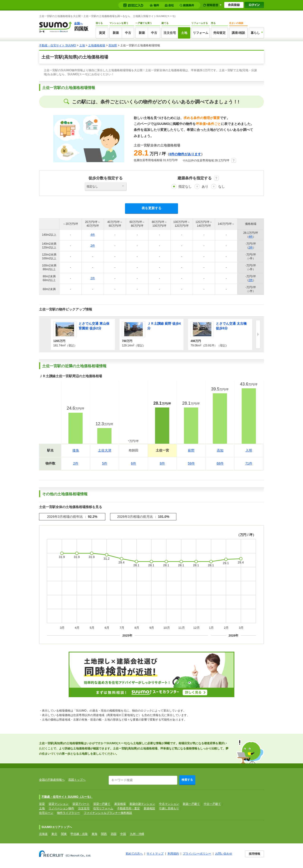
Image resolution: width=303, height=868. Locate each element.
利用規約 (173, 854)
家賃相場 (120, 804)
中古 (128, 33)
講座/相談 (238, 33)
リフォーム (201, 33)
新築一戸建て (191, 804)
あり (205, 186)
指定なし (185, 186)
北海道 (43, 834)
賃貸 (102, 33)
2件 (93, 246)
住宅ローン (46, 813)
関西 (104, 834)
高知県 (113, 45)
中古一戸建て (212, 804)
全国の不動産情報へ (52, 780)
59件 (191, 463)
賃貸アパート (81, 804)
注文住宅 (170, 33)
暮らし (255, 33)
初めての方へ (134, 854)
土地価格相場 (97, 45)
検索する (187, 780)
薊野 (191, 450)
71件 (249, 463)
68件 (220, 463)
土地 (184, 33)
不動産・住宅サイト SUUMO (58, 45)
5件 (105, 463)
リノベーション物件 (61, 808)
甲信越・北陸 (79, 834)
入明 (249, 450)
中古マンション (169, 804)
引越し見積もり (169, 808)
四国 (114, 834)
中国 (123, 834)
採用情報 (254, 854)
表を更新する (151, 208)
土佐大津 (105, 450)
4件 (93, 235)
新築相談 (149, 808)
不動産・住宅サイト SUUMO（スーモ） (67, 797)
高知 (220, 450)
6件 (134, 463)
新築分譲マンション (142, 804)
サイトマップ (155, 854)
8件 (162, 463)
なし (222, 186)
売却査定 (219, 33)
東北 (54, 834)
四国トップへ (77, 780)
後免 (76, 450)
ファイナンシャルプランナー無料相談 (108, 813)
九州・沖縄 (137, 834)
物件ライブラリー (68, 813)
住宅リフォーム (103, 808)
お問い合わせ (224, 854)
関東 (64, 834)
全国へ (78, 23)
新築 (116, 33)
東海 (94, 834)
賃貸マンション (58, 804)
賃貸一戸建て (102, 804)
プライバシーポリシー (197, 854)
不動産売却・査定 (129, 808)
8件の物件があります (185, 154)
